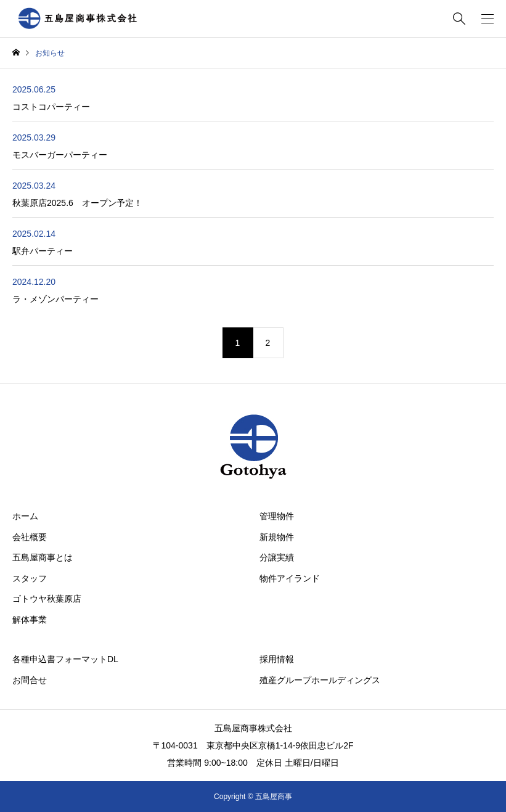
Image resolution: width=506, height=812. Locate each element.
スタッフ (30, 578)
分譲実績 (277, 557)
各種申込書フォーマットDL (65, 659)
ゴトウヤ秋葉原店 (47, 599)
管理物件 (277, 516)
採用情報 (277, 659)
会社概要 (30, 537)
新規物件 (277, 537)
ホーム (25, 516)
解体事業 (30, 620)
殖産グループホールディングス (320, 680)
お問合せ (30, 680)
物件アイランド (290, 578)
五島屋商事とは (43, 557)
